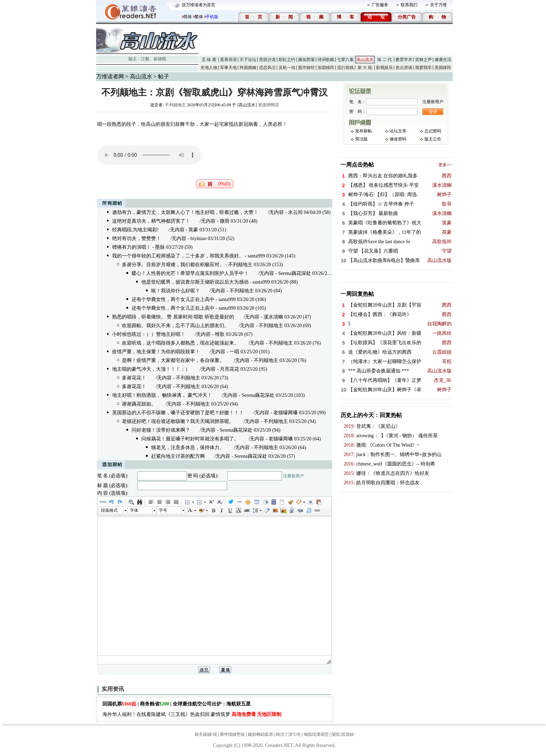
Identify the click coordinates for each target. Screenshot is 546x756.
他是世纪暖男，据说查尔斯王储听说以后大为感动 (195, 282)
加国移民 (326, 68)
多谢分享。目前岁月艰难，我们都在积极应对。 (173, 265)
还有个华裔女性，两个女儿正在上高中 (173, 299)
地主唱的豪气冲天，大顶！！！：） (151, 369)
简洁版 (361, 139)
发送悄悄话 (268, 105)
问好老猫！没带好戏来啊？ (161, 430)
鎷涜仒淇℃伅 (288, 734)
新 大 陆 (365, 68)
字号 (163, 510)
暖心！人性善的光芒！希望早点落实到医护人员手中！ (190, 273)
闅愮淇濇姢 (343, 734)
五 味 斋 (209, 60)
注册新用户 (294, 476)
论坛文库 (398, 131)
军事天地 (228, 68)
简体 (188, 17)
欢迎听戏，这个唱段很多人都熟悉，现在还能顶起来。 (180, 343)
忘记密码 (433, 131)
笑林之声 (423, 60)
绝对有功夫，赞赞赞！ (136, 238)
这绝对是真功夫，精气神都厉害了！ (151, 221)
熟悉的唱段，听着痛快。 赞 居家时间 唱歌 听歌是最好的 (173, 317)
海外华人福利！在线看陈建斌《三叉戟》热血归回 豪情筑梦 (192, 714)
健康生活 (443, 60)
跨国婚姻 (248, 68)
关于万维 (438, 5)
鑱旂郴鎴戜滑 (260, 734)
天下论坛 (248, 60)
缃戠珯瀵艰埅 (316, 734)
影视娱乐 (384, 68)
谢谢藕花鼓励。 (139, 404)
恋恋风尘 (267, 68)
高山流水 (365, 60)
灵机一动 (287, 68)
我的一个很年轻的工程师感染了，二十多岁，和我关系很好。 (178, 256)
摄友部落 (306, 60)
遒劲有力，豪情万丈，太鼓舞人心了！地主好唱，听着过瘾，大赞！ (185, 212)
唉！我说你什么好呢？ (175, 291)
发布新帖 (364, 131)
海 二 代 (384, 60)
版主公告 (433, 139)
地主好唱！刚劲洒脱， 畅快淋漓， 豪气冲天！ (162, 395)
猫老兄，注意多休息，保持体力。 (188, 448)
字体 (134, 510)
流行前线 (345, 68)
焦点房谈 (404, 68)
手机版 (212, 17)
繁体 (199, 17)
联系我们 (409, 5)
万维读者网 (110, 76)
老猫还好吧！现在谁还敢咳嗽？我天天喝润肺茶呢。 (178, 421)
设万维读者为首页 (198, 5)
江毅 (145, 59)
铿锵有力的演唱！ (132, 247)
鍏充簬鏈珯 (206, 734)
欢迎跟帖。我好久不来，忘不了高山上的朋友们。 (175, 326)
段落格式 (109, 510)
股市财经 (306, 68)
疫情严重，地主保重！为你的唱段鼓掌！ (156, 352)
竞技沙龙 (267, 60)
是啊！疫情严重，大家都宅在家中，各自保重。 (173, 360)
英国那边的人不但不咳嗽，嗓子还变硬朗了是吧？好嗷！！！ (178, 413)
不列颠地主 (175, 105)
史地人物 (209, 68)
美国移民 (443, 68)
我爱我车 (423, 68)
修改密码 (398, 139)
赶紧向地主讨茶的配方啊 (178, 456)
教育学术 (404, 60)
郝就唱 (160, 59)
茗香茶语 (228, 60)
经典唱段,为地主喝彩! (135, 230)
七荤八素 (345, 60)
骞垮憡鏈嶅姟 (232, 734)
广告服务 (380, 5)
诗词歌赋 (326, 60)
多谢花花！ (134, 378)
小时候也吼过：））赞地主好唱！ (149, 334)
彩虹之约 (287, 60)
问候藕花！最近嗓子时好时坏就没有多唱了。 (190, 439)
